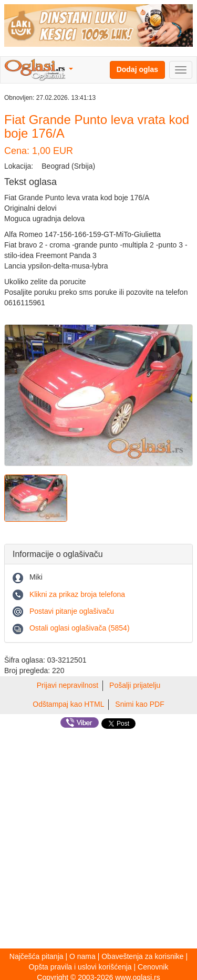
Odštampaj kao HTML (68, 704)
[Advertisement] (98, 839)
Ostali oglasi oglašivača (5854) (80, 628)
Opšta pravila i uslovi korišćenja (80, 967)
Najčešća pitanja (37, 956)
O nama (82, 956)
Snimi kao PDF (139, 704)
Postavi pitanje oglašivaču (72, 611)
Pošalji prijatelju (135, 685)
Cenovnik (153, 967)
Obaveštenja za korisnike (142, 956)
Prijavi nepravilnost (68, 685)
